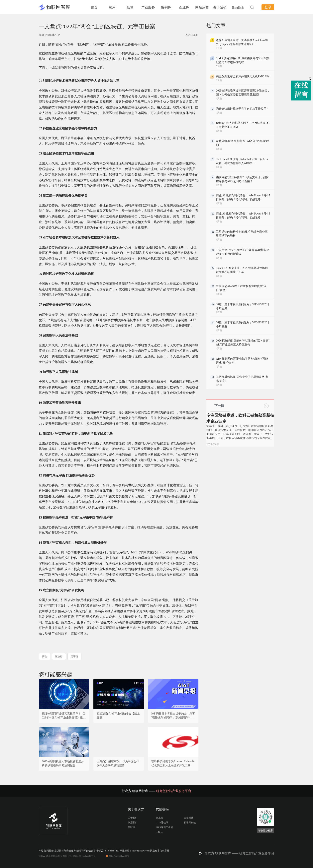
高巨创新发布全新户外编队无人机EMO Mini (243, 76)
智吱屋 (132, 827)
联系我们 (133, 823)
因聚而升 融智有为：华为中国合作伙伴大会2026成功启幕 (118, 763)
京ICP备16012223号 (119, 856)
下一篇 (219, 406)
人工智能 (163, 138)
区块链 (59, 656)
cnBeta (159, 832)
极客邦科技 (190, 823)
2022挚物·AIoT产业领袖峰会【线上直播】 (118, 716)
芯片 (166, 617)
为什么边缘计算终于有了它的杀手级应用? (242, 109)
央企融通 (189, 818)
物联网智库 (58, 7)
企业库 (184, 7)
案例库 (166, 7)
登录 (268, 7)
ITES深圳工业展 (164, 827)
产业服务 (148, 7)
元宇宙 (66, 59)
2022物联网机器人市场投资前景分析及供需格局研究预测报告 (63, 763)
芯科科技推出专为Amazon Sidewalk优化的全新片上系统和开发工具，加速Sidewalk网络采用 (173, 764)
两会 (45, 656)
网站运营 (202, 7)
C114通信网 (162, 823)
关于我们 (220, 7)
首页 (94, 7)
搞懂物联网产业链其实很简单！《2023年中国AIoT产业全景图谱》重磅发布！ (64, 716)
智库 (112, 7)
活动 (130, 7)
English (238, 7)
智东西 (159, 818)
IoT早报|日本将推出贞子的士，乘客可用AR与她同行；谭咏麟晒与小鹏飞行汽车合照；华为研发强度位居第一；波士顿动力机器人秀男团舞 (173, 716)
